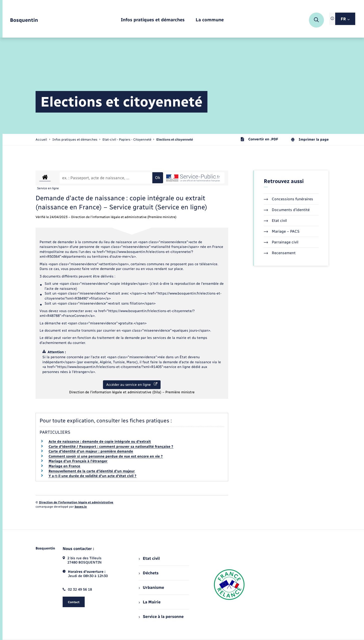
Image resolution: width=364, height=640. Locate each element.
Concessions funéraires (288, 199)
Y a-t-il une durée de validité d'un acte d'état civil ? (92, 476)
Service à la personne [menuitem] (161, 617)
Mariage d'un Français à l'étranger (78, 461)
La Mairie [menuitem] (150, 602)
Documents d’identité (287, 210)
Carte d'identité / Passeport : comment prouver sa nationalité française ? (111, 447)
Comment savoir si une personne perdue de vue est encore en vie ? (106, 456)
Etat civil (275, 221)
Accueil (41, 140)
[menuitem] (153, 20)
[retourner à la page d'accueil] (24, 20)
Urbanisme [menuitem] (151, 587)
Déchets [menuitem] (149, 573)
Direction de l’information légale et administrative (76, 502)
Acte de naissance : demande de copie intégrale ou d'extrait (100, 442)
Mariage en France (64, 466)
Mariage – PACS (282, 231)
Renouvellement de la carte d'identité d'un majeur (92, 471)
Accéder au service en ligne (132, 385)
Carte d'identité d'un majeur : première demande (91, 451)
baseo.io (81, 507)
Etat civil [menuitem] (149, 558)
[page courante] (175, 140)
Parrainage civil (281, 242)
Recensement (280, 253)
